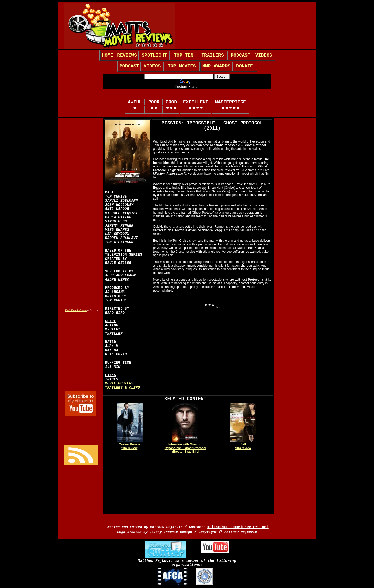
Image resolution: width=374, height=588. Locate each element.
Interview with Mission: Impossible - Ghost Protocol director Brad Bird (185, 448)
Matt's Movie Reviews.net (76, 310)
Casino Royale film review (129, 446)
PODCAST (241, 55)
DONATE (245, 66)
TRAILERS (212, 55)
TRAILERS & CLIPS (122, 388)
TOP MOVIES (182, 66)
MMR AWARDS (216, 66)
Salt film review (243, 446)
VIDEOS (264, 55)
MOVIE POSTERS (119, 383)
